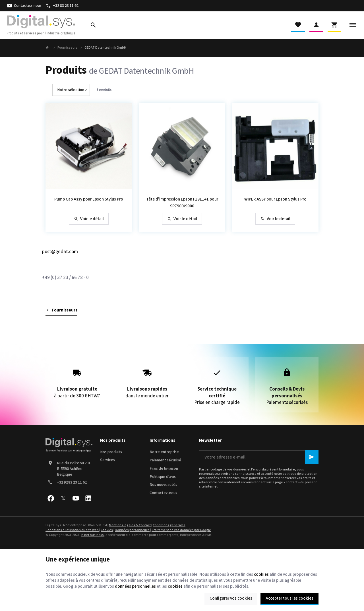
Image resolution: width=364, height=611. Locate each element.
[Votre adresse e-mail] (259, 457)
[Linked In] (88, 498)
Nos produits (111, 452)
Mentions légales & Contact (130, 525)
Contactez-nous (163, 493)
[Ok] (312, 457)
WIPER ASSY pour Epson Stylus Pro (275, 199)
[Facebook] (51, 498)
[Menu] (353, 25)
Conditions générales (169, 525)
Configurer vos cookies (231, 598)
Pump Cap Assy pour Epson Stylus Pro (89, 199)
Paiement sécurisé (165, 460)
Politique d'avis (163, 477)
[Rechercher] (93, 25)
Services (107, 460)
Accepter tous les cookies (289, 598)
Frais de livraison (164, 468)
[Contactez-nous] (24, 6)
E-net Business (93, 535)
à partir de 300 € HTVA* (77, 381)
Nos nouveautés (163, 485)
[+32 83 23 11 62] (62, 6)
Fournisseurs (67, 48)
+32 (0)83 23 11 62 (72, 482)
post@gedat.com (60, 252)
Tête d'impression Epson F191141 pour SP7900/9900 (182, 203)
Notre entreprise (164, 452)
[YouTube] (76, 498)
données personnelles (135, 586)
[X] (63, 498)
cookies (261, 574)
